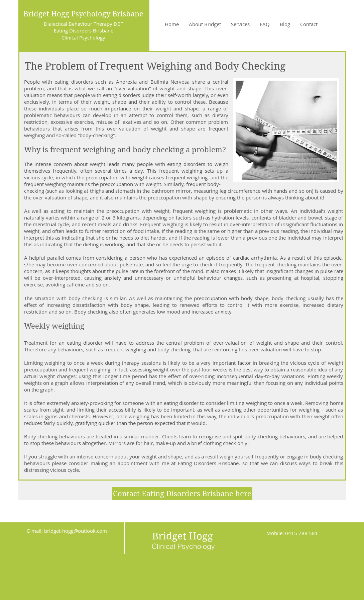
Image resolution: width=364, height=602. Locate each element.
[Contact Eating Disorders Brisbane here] (182, 494)
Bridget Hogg (183, 536)
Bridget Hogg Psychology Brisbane (83, 14)
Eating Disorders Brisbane (84, 30)
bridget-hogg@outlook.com (76, 531)
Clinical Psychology (83, 37)
